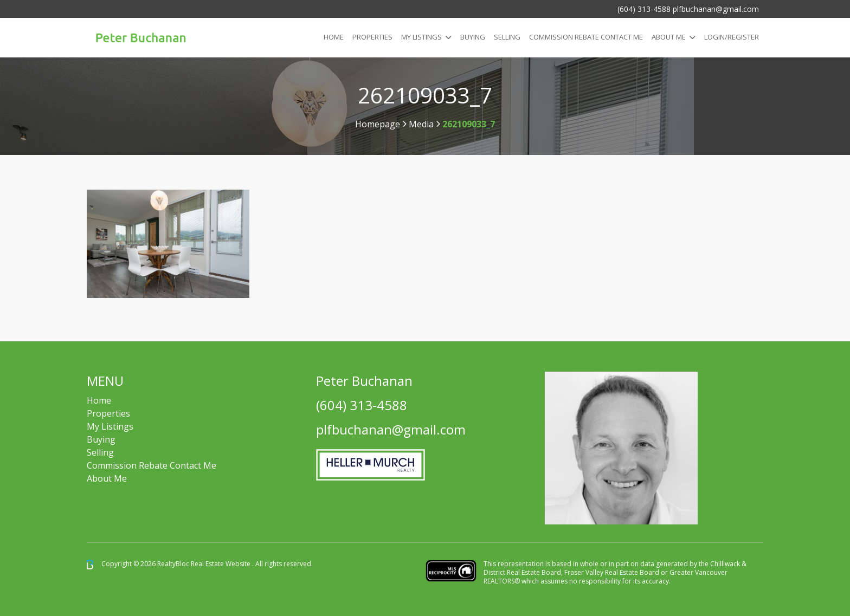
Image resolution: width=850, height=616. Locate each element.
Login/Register (732, 37)
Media (421, 124)
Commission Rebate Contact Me (152, 465)
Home (334, 37)
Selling (507, 37)
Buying (473, 37)
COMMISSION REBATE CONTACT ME (586, 37)
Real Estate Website (221, 564)
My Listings (421, 37)
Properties (372, 37)
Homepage (378, 124)
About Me (669, 37)
